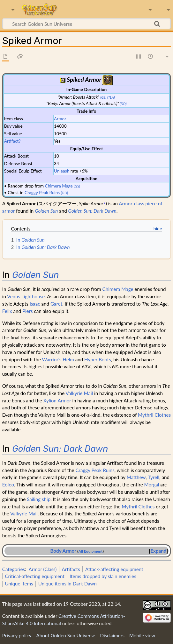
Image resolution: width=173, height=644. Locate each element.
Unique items (19, 584)
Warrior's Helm (58, 359)
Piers (28, 311)
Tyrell (154, 477)
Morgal (152, 485)
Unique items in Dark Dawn (68, 584)
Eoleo (8, 485)
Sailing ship (39, 499)
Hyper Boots (98, 359)
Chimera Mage (59, 186)
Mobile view (142, 635)
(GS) (103, 97)
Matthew (136, 477)
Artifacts (71, 569)
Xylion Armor (57, 400)
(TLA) (111, 97)
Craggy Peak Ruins (42, 192)
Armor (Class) (43, 569)
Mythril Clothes (154, 415)
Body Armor (63, 551)
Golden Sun (46, 211)
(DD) (123, 104)
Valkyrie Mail (79, 393)
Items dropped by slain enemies (103, 576)
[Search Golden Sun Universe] (86, 24)
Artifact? (12, 141)
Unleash (62, 171)
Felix (7, 311)
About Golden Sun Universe (66, 635)
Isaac (35, 304)
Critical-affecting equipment (34, 576)
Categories (14, 569)
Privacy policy (17, 635)
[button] (158, 551)
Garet (56, 304)
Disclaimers (112, 635)
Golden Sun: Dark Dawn (92, 211)
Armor (60, 119)
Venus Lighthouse (26, 296)
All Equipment (91, 551)
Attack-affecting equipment (114, 569)
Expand (158, 551)
